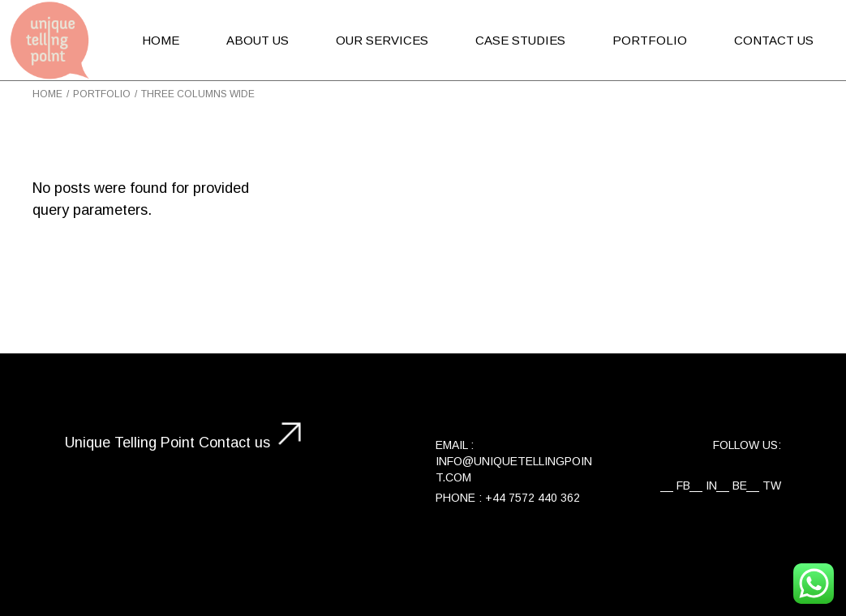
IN (711, 486)
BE (740, 486)
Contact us (234, 443)
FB (683, 486)
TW (772, 486)
